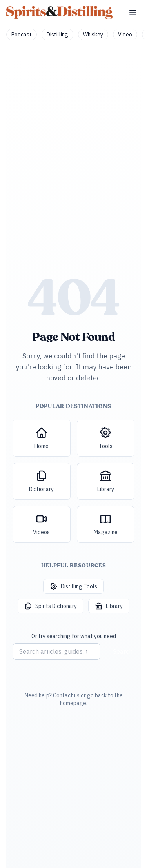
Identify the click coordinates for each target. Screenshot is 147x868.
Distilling (57, 35)
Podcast (22, 35)
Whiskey (93, 35)
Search (123, 651)
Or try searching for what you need (74, 636)
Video (125, 35)
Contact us (66, 695)
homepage (73, 703)
